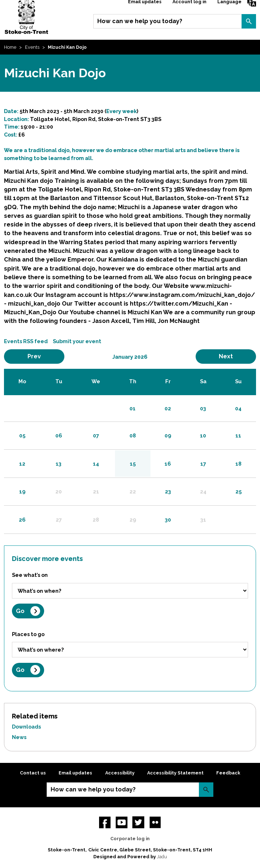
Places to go (28, 634)
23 (168, 491)
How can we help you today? (140, 21)
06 (59, 435)
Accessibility (120, 773)
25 (238, 491)
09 (168, 435)
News (19, 737)
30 (168, 520)
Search (249, 21)
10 (203, 435)
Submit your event (77, 341)
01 (133, 408)
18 (238, 464)
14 (96, 464)
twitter (138, 822)
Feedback (228, 773)
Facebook (105, 822)
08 (133, 435)
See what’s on (30, 575)
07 (96, 435)
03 (203, 408)
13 (59, 464)
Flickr (155, 822)
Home (10, 47)
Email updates (75, 773)
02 (168, 408)
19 (22, 491)
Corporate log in (130, 839)
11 (238, 435)
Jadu (162, 857)
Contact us (33, 773)
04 (238, 408)
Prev (44, 356)
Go (20, 611)
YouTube (122, 822)
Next (235, 356)
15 (133, 464)
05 (22, 435)
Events (32, 47)
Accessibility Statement (175, 773)
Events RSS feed (26, 341)
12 (22, 464)
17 (203, 464)
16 (168, 464)
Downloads (26, 727)
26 (22, 520)
